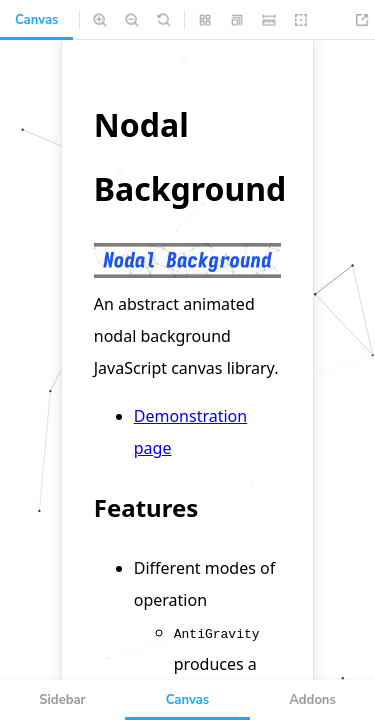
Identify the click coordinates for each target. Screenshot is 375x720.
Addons (312, 700)
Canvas (36, 20)
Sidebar (62, 700)
